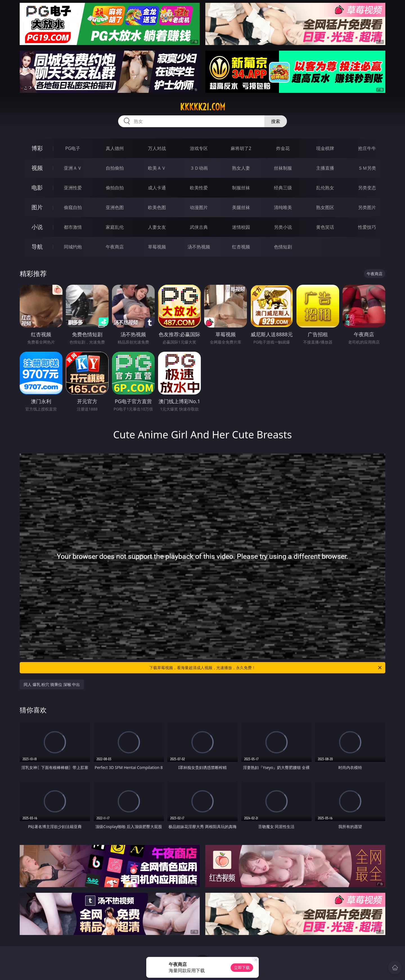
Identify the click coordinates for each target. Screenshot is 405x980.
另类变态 (367, 188)
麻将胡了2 (241, 148)
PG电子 (73, 148)
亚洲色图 (115, 207)
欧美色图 (157, 207)
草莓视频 (157, 247)
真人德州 (115, 148)
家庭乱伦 (115, 227)
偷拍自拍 (115, 188)
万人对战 (157, 148)
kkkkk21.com (203, 107)
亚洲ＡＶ (73, 168)
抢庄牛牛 (367, 148)
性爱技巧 (367, 227)
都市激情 (73, 227)
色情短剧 (283, 247)
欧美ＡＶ (157, 168)
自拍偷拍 (115, 168)
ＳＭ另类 (367, 168)
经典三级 (283, 188)
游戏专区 (199, 148)
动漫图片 (199, 207)
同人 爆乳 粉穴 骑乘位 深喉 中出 (52, 684)
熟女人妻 (241, 168)
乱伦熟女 (325, 188)
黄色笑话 (325, 227)
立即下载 (242, 967)
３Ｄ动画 (199, 168)
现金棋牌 (325, 148)
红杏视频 (241, 247)
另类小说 (283, 227)
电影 (37, 188)
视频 (37, 168)
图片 (37, 207)
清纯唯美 (283, 207)
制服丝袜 (241, 188)
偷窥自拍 (73, 207)
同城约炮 (73, 247)
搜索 (276, 121)
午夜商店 (115, 247)
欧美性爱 (199, 188)
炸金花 (283, 148)
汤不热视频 (199, 247)
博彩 (37, 148)
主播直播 (325, 168)
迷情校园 (241, 227)
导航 (37, 247)
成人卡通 (157, 188)
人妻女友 (157, 227)
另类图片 (367, 207)
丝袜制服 (283, 168)
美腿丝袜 (241, 207)
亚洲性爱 (73, 188)
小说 (37, 227)
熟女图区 (325, 207)
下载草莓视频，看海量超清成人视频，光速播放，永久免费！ (266, 668)
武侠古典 (199, 227)
